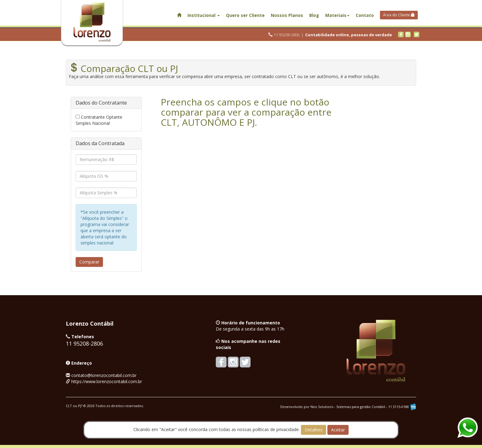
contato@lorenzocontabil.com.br (104, 375)
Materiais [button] (337, 15)
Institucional (204, 15)
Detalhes (314, 430)
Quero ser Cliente (245, 15)
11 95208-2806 (284, 35)
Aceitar (338, 430)
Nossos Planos (287, 15)
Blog (314, 15)
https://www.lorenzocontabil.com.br (107, 381)
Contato (365, 15)
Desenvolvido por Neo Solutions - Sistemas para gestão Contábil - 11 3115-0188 (348, 407)
